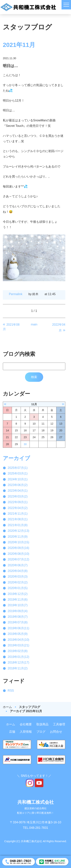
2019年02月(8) (18, 651)
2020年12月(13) (19, 531)
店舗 (12, 732)
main (34, 324)
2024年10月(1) (18, 479)
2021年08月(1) (18, 519)
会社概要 (26, 724)
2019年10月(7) (18, 605)
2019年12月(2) (18, 594)
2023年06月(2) (18, 485)
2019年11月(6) (18, 600)
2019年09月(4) (18, 611)
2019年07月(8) (18, 622)
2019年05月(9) (18, 634)
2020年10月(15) (19, 542)
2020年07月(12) (19, 559)
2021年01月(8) (18, 525)
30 (25, 444)
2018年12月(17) (19, 662)
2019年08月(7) (18, 617)
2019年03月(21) (19, 645)
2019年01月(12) (19, 657)
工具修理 (59, 724)
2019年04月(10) (19, 640)
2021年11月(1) (18, 514)
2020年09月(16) (19, 548)
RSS (11, 691)
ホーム (7, 707)
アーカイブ (16, 458)
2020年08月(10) (19, 554)
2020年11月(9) (18, 537)
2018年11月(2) (18, 668)
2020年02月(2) (18, 582)
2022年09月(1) (18, 502)
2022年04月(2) (18, 508)
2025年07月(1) (18, 468)
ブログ (41, 732)
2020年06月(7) (18, 565)
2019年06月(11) (19, 628)
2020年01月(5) (18, 588)
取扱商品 (42, 724)
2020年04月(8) (18, 571)
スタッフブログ (30, 707)
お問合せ (56, 732)
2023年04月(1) (18, 491)
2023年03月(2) (18, 496)
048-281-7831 (39, 828)
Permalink (16, 294)
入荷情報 (26, 732)
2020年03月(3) (18, 577)
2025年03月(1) (18, 473)
